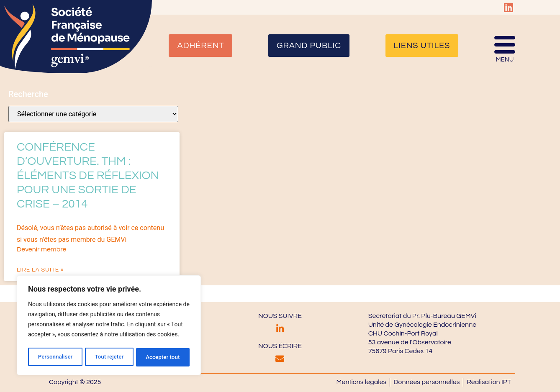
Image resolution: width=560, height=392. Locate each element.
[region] (109, 326)
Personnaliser (55, 357)
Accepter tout (163, 357)
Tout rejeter (109, 357)
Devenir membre (41, 249)
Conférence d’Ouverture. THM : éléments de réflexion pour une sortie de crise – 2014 (88, 176)
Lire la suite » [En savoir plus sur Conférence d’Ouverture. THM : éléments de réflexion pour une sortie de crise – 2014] (40, 270)
